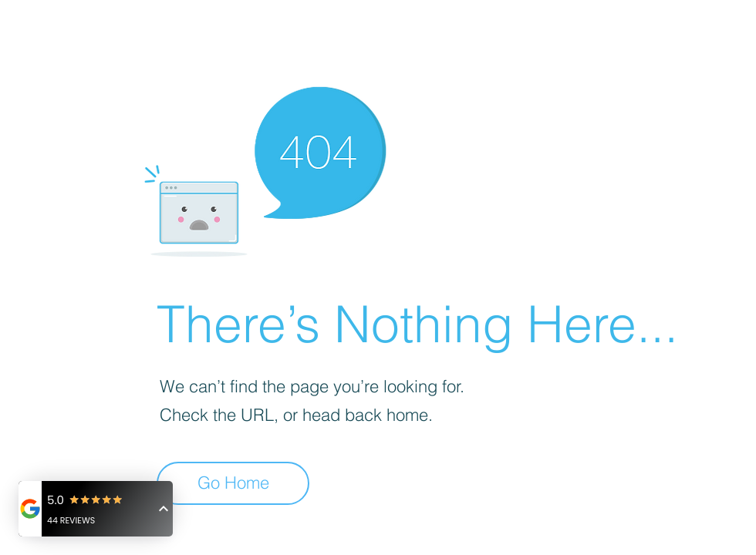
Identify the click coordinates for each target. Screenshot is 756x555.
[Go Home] (233, 483)
